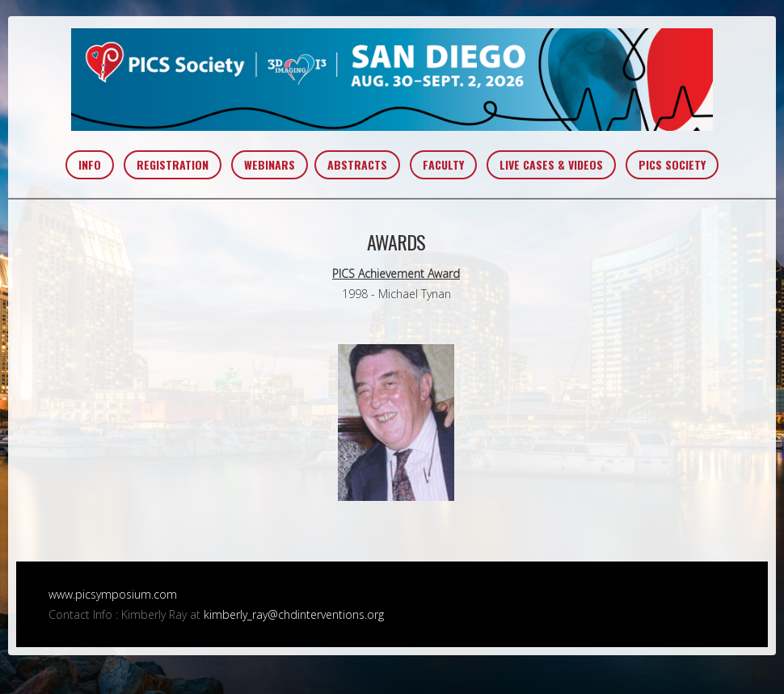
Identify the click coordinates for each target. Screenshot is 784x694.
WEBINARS (270, 164)
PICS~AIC (392, 80)
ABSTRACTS (357, 164)
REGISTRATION (173, 164)
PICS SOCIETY (672, 164)
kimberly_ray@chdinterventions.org (294, 614)
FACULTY (443, 164)
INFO (90, 164)
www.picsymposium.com (113, 594)
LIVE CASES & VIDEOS (551, 164)
